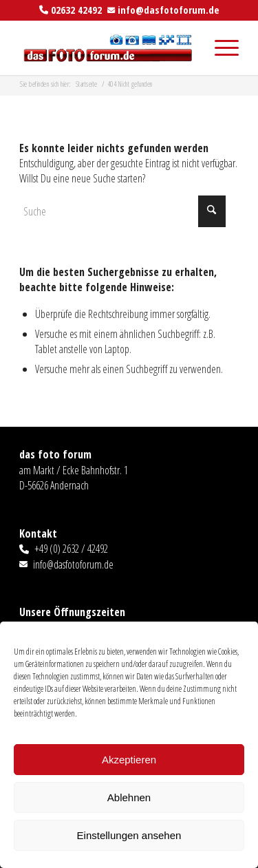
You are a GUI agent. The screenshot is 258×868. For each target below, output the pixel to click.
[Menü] (220, 47)
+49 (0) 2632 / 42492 (71, 549)
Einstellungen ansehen (129, 835)
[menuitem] (220, 47)
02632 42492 (76, 10)
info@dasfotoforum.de (169, 10)
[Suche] (122, 211)
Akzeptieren (129, 760)
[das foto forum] (107, 47)
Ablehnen (129, 797)
